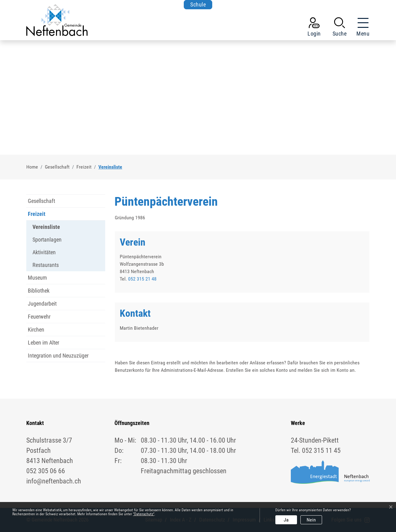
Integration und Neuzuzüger (58, 356)
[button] (340, 28)
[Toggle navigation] (361, 28)
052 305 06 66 (46, 471)
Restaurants (46, 265)
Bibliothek (39, 291)
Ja (286, 520)
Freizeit (37, 214)
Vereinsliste (46, 228)
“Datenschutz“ (144, 514)
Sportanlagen (47, 240)
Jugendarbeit (42, 304)
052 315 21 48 (142, 279)
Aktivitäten (44, 252)
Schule (198, 4)
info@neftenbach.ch (54, 481)
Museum (37, 278)
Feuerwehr (39, 317)
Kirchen (36, 330)
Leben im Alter (43, 343)
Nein (311, 520)
